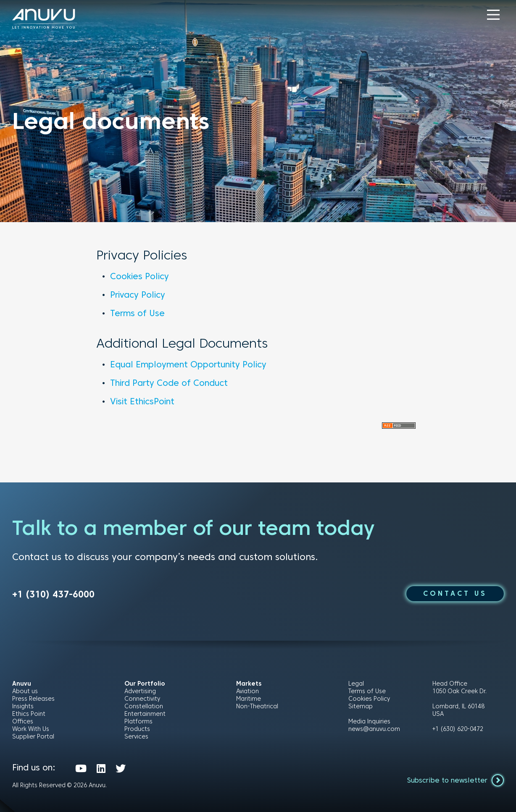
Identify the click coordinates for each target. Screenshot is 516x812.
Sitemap (361, 706)
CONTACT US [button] (455, 593)
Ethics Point (29, 714)
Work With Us (31, 729)
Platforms (138, 721)
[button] (493, 15)
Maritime (249, 699)
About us (25, 691)
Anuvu (97, 785)
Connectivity (142, 699)
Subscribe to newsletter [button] (455, 780)
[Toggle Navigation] (493, 15)
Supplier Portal (33, 736)
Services (136, 736)
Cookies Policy (140, 276)
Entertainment (145, 714)
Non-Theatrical (257, 706)
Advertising (140, 691)
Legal (356, 684)
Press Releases (33, 699)
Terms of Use (137, 313)
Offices (23, 721)
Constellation (144, 706)
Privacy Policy (138, 295)
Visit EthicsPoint (142, 401)
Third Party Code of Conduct (169, 383)
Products (137, 729)
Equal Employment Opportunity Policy (188, 364)
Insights (23, 706)
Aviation (247, 691)
